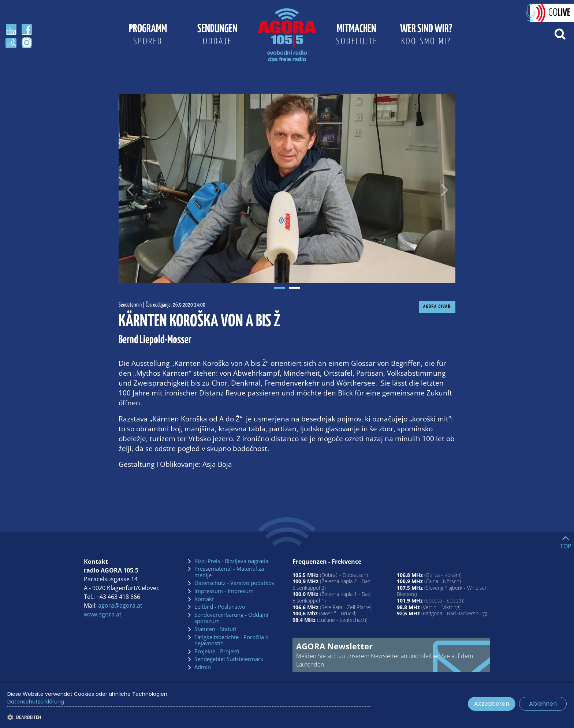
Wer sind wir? (426, 36)
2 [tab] (294, 288)
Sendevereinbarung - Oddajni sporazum (231, 618)
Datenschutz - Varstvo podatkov (234, 583)
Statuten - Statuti (215, 629)
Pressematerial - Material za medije (229, 572)
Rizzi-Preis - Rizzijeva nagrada (231, 561)
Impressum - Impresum (224, 591)
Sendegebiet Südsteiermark (229, 659)
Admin (203, 667)
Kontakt (204, 599)
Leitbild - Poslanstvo (220, 607)
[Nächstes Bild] (444, 188)
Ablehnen (543, 704)
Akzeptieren (492, 704)
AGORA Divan (437, 307)
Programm (148, 36)
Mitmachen (357, 36)
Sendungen (217, 36)
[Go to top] (566, 540)
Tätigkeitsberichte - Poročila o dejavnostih (232, 640)
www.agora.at (103, 614)
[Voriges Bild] (130, 188)
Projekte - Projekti (217, 652)
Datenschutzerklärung (36, 702)
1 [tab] (280, 288)
